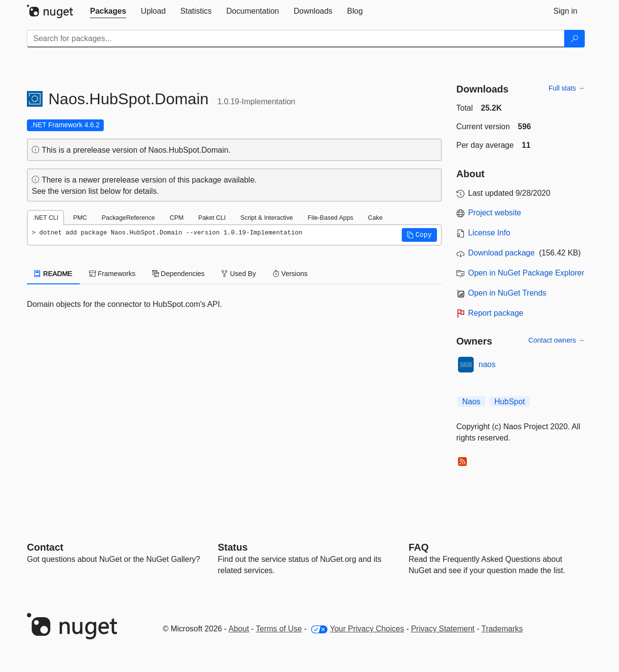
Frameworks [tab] (112, 274)
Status (233, 547)
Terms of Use (279, 629)
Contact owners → (557, 340)
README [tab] (53, 274)
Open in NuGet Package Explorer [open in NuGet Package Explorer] (526, 273)
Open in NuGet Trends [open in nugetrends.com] (507, 293)
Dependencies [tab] (178, 274)
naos (487, 364)
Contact (45, 547)
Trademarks (502, 629)
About (239, 629)
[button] (419, 235)
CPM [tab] (177, 218)
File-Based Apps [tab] (331, 218)
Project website (495, 213)
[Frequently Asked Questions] (419, 547)
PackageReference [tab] (128, 218)
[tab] (108, 11)
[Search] (574, 39)
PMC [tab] (80, 218)
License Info (489, 233)
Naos (471, 402)
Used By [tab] (239, 274)
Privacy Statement (443, 629)
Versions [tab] (290, 274)
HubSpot (509, 402)
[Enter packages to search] (296, 39)
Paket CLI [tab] (212, 218)
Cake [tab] (375, 218)
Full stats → (567, 88)
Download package (502, 253)
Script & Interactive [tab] (266, 218)
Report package (496, 313)
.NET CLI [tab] (46, 218)
